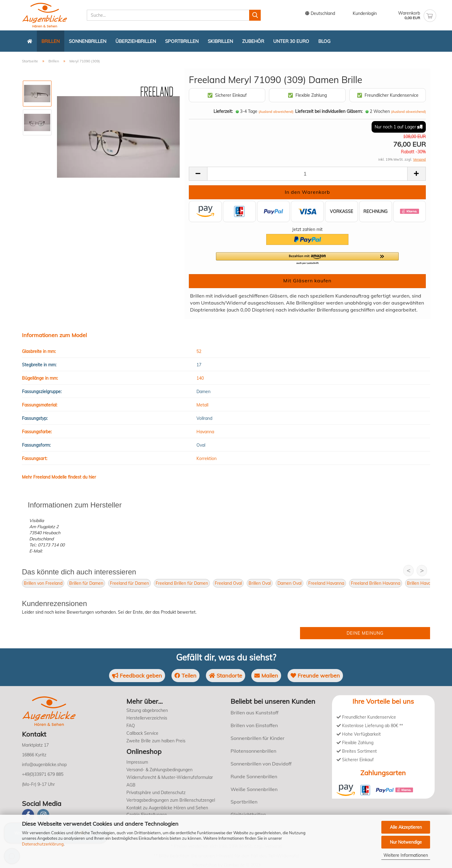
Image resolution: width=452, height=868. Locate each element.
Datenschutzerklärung (43, 844)
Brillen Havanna (422, 583)
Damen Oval (290, 583)
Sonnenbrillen (88, 41)
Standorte (226, 676)
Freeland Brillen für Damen (182, 583)
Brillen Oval (260, 583)
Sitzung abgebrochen (147, 710)
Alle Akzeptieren (406, 827)
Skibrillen (220, 41)
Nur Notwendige (406, 842)
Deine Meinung (365, 633)
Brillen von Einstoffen (254, 725)
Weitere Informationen (406, 855)
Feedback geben (137, 676)
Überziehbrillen (136, 41)
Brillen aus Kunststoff (254, 713)
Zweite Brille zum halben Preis (156, 741)
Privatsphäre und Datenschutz (156, 793)
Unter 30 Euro (291, 41)
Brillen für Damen (86, 583)
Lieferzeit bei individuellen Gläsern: (329, 111)
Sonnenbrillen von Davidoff (261, 764)
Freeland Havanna (326, 583)
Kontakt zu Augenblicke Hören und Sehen (167, 808)
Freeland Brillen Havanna (376, 583)
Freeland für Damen (129, 583)
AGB (131, 785)
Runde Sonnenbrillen (254, 776)
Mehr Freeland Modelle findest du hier (59, 477)
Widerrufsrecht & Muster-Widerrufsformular (170, 777)
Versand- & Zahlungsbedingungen (159, 770)
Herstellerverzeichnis (147, 718)
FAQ (131, 726)
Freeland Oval (228, 583)
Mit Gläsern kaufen (307, 281)
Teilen (185, 676)
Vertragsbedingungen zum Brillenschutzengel (171, 800)
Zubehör (253, 41)
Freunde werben (315, 676)
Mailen (266, 676)
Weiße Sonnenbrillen (254, 789)
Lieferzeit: (223, 111)
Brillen (51, 41)
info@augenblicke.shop (44, 765)
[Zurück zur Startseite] (30, 41)
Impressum (137, 762)
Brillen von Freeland (43, 583)
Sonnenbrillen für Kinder (258, 738)
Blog (324, 41)
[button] (307, 259)
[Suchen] (255, 15)
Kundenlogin (360, 14)
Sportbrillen (182, 41)
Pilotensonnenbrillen (253, 751)
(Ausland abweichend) (276, 112)
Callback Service (142, 733)
